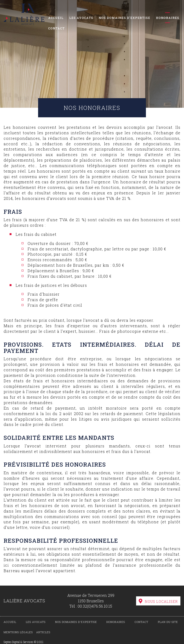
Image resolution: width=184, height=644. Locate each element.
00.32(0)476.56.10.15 (95, 606)
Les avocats (81, 18)
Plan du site (168, 622)
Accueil (56, 18)
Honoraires (168, 18)
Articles (43, 632)
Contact (56, 28)
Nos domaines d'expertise (124, 18)
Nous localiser (161, 602)
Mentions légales (18, 632)
